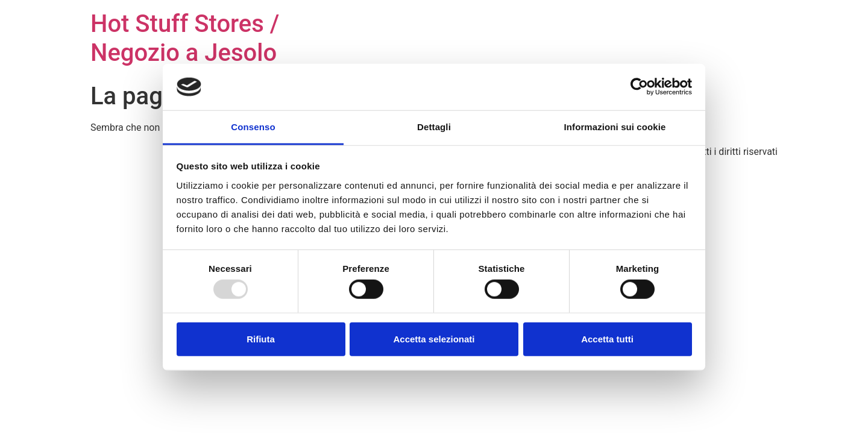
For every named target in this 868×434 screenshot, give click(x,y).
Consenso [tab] (253, 127)
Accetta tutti (607, 338)
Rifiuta (261, 338)
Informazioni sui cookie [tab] (615, 127)
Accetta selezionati (434, 338)
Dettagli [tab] (434, 127)
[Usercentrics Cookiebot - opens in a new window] (639, 87)
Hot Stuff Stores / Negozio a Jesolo (185, 38)
